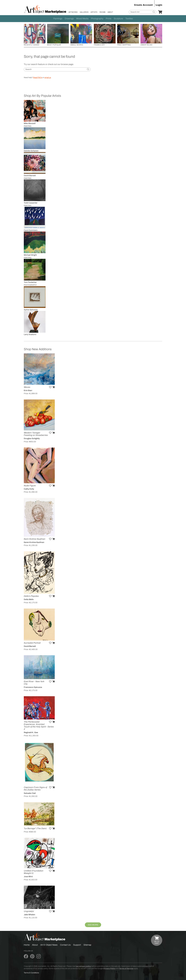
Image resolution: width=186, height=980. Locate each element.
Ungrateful (29, 911)
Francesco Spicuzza (33, 687)
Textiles (129, 19)
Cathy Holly (29, 489)
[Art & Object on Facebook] (26, 956)
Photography (97, 19)
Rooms (103, 12)
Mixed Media (82, 19)
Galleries (84, 12)
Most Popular (54, 45)
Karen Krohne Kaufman (34, 542)
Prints (109, 19)
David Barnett (30, 176)
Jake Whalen (29, 915)
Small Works (77, 45)
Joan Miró (28, 876)
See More (93, 925)
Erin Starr (28, 390)
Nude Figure (30, 486)
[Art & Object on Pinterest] (32, 956)
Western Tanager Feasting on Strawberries (36, 434)
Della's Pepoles (31, 596)
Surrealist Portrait (32, 643)
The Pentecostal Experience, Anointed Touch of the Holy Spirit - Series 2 (39, 726)
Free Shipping (124, 45)
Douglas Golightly (32, 438)
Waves (27, 387)
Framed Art (99, 45)
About (110, 12)
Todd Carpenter (31, 203)
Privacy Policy (109, 968)
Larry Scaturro (30, 334)
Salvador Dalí (30, 793)
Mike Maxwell (30, 123)
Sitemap (87, 945)
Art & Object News (49, 945)
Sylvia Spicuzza (31, 310)
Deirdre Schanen (31, 151)
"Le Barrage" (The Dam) (35, 828)
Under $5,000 (146, 45)
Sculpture (118, 19)
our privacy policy (84, 966)
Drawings (69, 19)
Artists (94, 12)
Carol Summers (31, 230)
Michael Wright (30, 255)
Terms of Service (126, 968)
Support (77, 945)
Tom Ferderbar (30, 282)
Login (159, 5)
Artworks (73, 12)
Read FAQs (38, 77)
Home (27, 945)
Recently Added (32, 45)
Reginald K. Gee (31, 732)
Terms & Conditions (31, 973)
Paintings (58, 19)
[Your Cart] (160, 12)
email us (48, 77)
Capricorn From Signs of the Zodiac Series (35, 789)
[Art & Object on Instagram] (39, 956)
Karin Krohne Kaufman (35, 539)
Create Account (143, 5)
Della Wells (29, 599)
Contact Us (65, 945)
